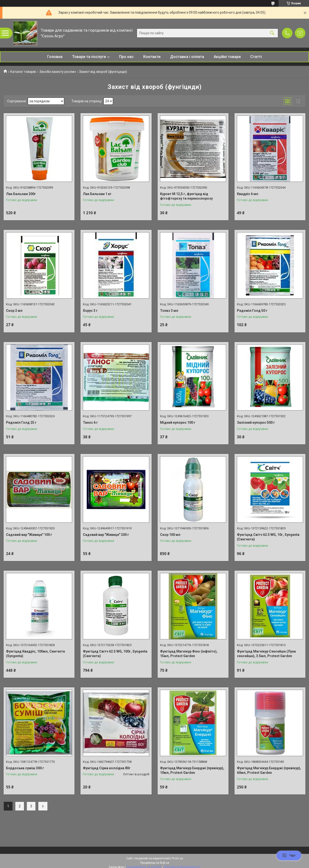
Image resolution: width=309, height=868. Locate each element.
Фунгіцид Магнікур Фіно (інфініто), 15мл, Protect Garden (189, 654)
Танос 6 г (90, 422)
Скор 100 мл (170, 535)
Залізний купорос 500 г (256, 422)
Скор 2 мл (14, 311)
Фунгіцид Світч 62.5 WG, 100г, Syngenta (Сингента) (115, 654)
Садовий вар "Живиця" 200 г (106, 535)
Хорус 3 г (90, 311)
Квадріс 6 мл (248, 194)
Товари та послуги (89, 57)
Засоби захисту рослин (58, 72)
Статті (256, 57)
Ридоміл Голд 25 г (21, 422)
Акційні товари (227, 57)
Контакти (152, 57)
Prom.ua (177, 858)
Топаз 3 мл (169, 311)
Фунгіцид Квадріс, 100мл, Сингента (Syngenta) (35, 654)
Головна (55, 57)
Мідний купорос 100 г (178, 422)
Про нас (126, 57)
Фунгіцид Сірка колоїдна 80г (107, 768)
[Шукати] (272, 33)
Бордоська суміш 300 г (25, 768)
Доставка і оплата (187, 57)
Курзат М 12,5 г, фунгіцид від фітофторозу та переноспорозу (186, 196)
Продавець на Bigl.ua (155, 863)
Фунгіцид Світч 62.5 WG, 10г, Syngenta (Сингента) (268, 537)
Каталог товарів (23, 72)
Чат (289, 856)
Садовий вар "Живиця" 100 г (29, 535)
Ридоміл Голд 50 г (252, 311)
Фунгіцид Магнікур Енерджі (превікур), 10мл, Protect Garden (192, 770)
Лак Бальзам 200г (21, 194)
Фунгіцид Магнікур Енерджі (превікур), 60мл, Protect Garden (269, 770)
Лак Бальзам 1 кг (97, 194)
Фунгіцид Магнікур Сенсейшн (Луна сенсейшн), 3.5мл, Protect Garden (266, 654)
